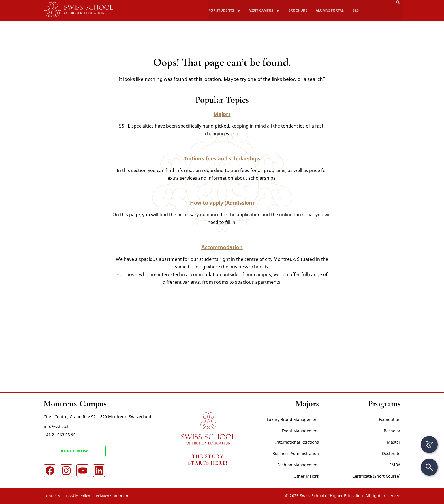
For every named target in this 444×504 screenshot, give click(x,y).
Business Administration (296, 453)
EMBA (395, 465)
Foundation (390, 419)
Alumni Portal (328, 3)
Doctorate (391, 453)
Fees (301, 13)
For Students (221, 3)
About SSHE (228, 13)
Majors (222, 114)
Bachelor (392, 431)
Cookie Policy (78, 496)
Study (271, 13)
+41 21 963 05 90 (59, 435)
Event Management (300, 431)
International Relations (297, 442)
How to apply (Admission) (222, 203)
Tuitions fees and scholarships (222, 158)
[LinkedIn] (99, 471)
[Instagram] (66, 471)
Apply (391, 13)
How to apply (344, 13)
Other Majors (306, 476)
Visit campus (261, 3)
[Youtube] (83, 471)
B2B (353, 3)
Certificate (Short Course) (376, 476)
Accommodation (222, 247)
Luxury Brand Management (293, 419)
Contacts (52, 496)
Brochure (296, 3)
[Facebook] (50, 471)
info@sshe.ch (56, 426)
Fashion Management (298, 465)
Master (394, 442)
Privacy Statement (113, 496)
